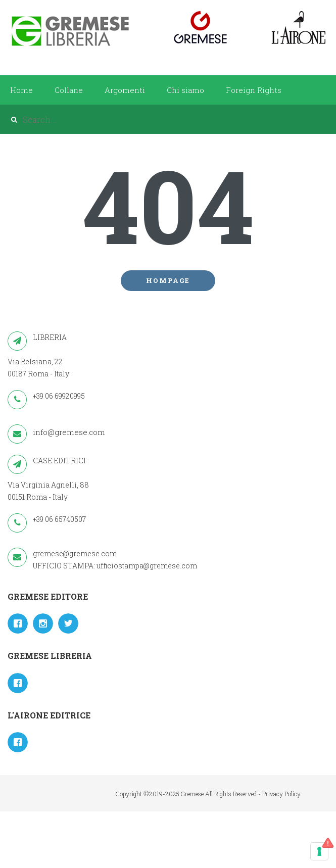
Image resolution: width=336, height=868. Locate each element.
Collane (69, 90)
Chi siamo (185, 90)
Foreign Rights (254, 90)
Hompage (168, 280)
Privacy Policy (281, 794)
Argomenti (125, 90)
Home (21, 90)
